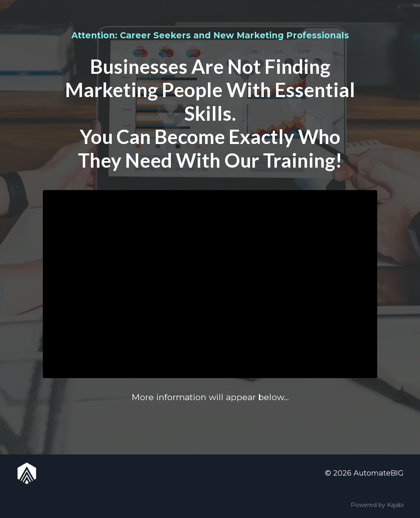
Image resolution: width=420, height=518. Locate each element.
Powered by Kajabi (377, 505)
